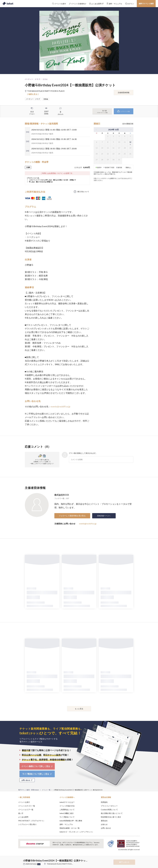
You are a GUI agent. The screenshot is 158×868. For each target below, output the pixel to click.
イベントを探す (24, 802)
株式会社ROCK (62, 495)
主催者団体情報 (124, 92)
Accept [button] (138, 856)
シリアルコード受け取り (27, 824)
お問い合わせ (106, 828)
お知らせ (104, 824)
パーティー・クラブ (33, 79)
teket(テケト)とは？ (67, 802)
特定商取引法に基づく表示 (111, 817)
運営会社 (104, 821)
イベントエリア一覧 (26, 810)
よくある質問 (23, 817)
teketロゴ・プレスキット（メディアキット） (77, 832)
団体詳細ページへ (104, 516)
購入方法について (83, 192)
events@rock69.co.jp (60, 406)
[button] (15, 859)
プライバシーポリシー (109, 806)
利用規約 (104, 802)
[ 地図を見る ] (33, 94)
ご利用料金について (67, 810)
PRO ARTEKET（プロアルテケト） (32, 821)
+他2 (39, 864)
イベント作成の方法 (67, 806)
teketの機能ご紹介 (67, 813)
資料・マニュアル (66, 824)
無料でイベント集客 (146, 4)
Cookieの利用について (109, 810)
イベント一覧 (46, 790)
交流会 (45, 79)
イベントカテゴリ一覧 (27, 806)
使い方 (21, 813)
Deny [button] (126, 856)
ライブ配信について (67, 817)
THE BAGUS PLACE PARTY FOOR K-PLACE (63, 864)
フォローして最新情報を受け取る (72, 516)
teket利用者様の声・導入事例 (71, 821)
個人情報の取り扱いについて (112, 813)
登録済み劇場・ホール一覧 (70, 828)
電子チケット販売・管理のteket (28, 790)
